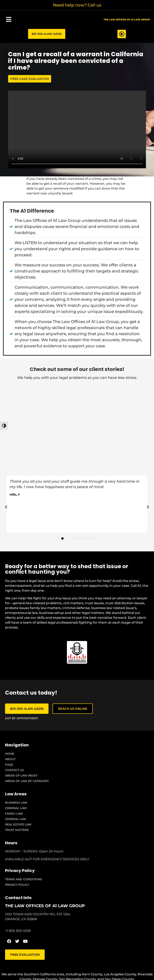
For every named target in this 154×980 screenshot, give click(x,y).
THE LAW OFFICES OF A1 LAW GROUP (45, 906)
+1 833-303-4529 (18, 931)
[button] (9, 19)
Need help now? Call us (77, 5)
